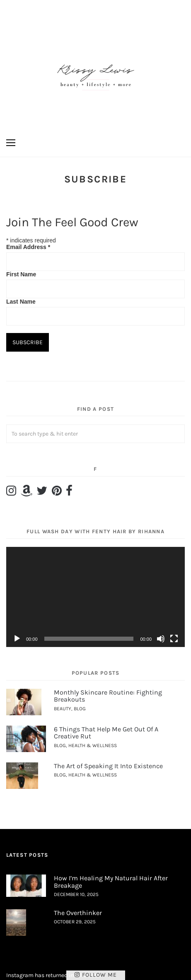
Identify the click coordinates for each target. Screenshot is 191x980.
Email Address (28, 247)
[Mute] (161, 639)
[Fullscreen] (174, 639)
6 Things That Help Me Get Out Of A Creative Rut (106, 733)
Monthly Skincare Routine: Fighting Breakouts (108, 696)
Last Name (21, 302)
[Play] (17, 639)
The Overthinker (78, 913)
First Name (21, 274)
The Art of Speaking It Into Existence (108, 766)
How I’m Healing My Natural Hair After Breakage (111, 882)
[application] (95, 597)
